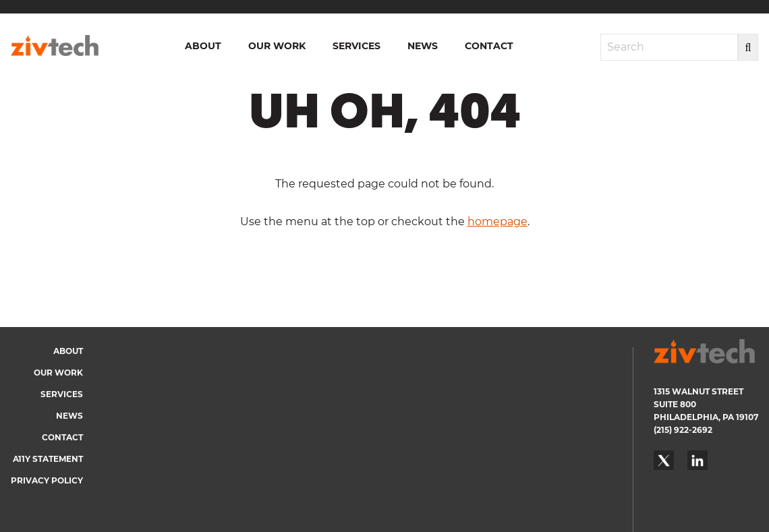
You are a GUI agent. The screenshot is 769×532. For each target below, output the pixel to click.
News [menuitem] (423, 46)
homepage (497, 221)
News (69, 416)
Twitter (664, 461)
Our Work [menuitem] (277, 46)
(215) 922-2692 (683, 430)
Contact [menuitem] (489, 46)
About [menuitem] (203, 46)
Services (62, 394)
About (68, 351)
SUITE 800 (675, 404)
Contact (62, 437)
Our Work (58, 373)
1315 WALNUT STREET (699, 391)
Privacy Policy (47, 480)
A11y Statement (48, 459)
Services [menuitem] (357, 46)
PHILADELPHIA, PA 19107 (706, 417)
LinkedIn (697, 461)
